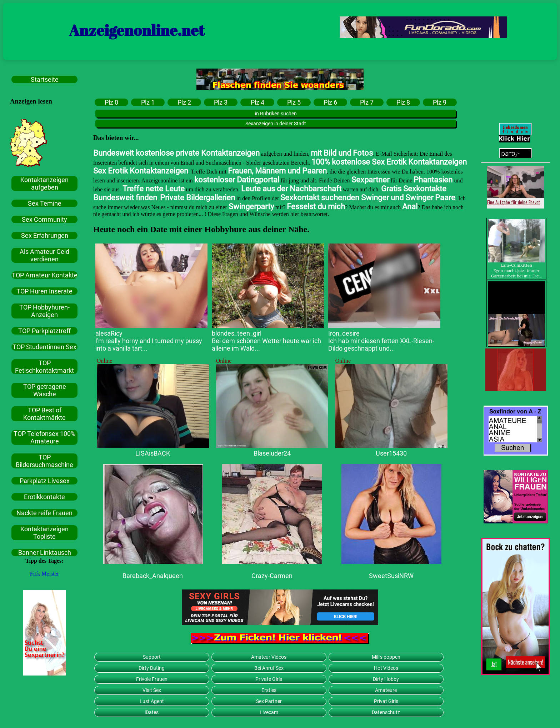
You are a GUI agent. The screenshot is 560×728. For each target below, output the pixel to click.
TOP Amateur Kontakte (45, 275)
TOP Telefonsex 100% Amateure (44, 437)
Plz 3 (221, 102)
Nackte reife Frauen (44, 513)
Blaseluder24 (272, 453)
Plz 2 (184, 102)
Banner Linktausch (45, 553)
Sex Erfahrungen (45, 235)
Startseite (45, 79)
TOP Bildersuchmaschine (44, 461)
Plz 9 (440, 102)
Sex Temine (45, 203)
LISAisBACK (153, 453)
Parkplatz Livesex (45, 481)
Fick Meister (44, 574)
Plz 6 (330, 102)
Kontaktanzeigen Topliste (44, 533)
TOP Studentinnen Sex (44, 347)
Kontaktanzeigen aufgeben (44, 184)
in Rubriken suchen (276, 114)
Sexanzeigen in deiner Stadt (276, 124)
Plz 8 (403, 102)
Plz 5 (294, 102)
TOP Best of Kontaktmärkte (44, 414)
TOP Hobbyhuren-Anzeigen (44, 311)
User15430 (391, 453)
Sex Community (44, 219)
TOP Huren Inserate (44, 291)
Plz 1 (148, 102)
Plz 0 (111, 102)
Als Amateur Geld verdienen (44, 255)
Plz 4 (257, 102)
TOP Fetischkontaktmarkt (44, 367)
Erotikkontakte (44, 497)
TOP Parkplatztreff (44, 331)
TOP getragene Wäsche (45, 390)
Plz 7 (367, 102)
